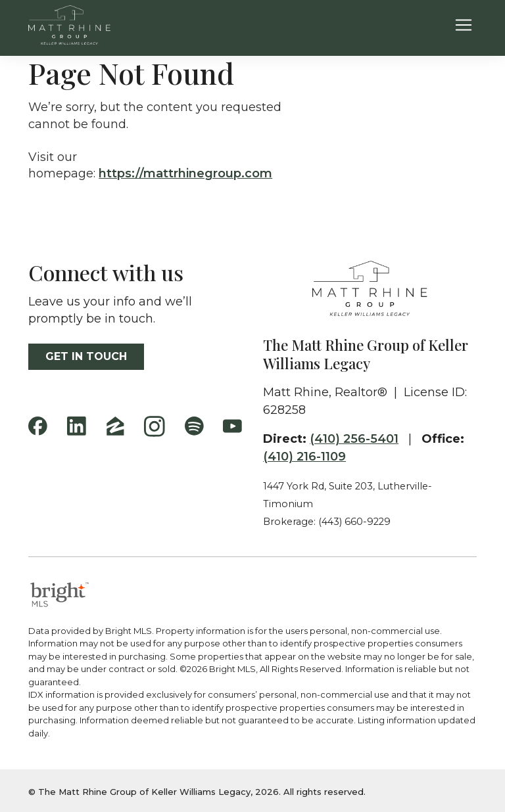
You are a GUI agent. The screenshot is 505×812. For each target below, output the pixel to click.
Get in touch (86, 356)
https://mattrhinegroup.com (185, 173)
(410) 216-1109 (304, 457)
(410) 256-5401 (354, 439)
